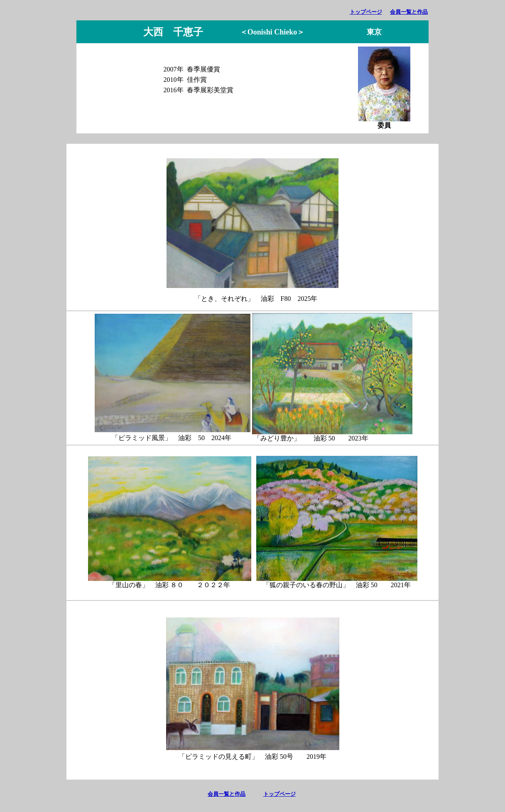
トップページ (366, 12)
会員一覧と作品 (409, 12)
